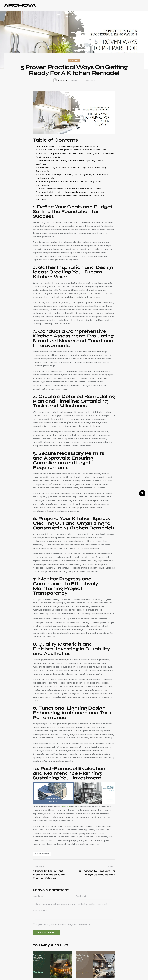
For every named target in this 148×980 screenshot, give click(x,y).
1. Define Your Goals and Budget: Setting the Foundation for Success (68, 146)
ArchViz (74, 60)
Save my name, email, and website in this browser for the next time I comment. (72, 904)
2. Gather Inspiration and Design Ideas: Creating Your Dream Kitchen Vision (71, 150)
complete (65, 807)
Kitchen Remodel (42, 854)
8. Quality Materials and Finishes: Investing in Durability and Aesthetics (69, 189)
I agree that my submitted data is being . (64, 924)
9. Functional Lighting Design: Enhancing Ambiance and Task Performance (70, 192)
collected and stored (82, 924)
